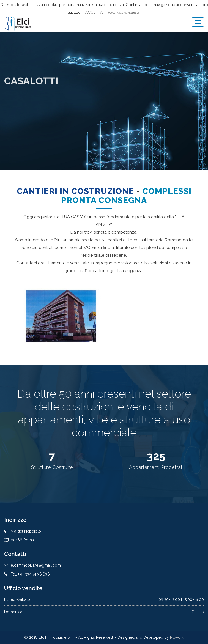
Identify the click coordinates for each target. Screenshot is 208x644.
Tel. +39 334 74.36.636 (30, 574)
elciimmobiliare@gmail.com (36, 565)
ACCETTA (94, 12)
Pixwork (177, 637)
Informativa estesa (124, 12)
